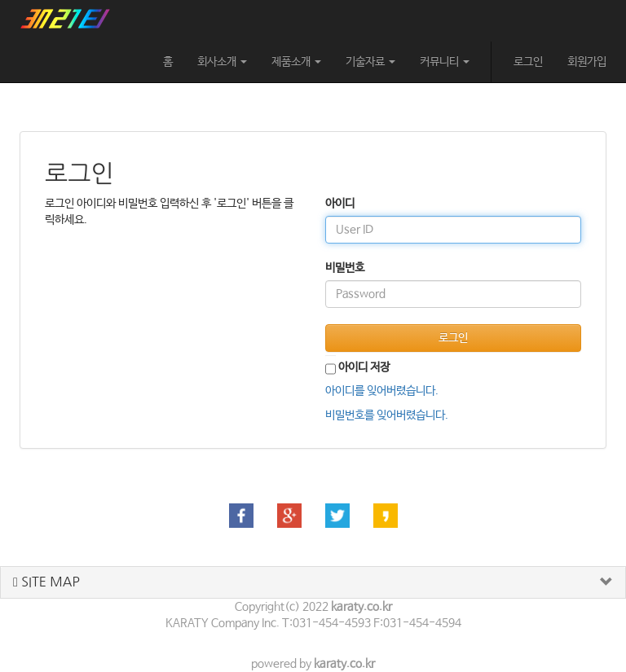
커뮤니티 (445, 62)
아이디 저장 (364, 367)
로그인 (528, 62)
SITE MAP (46, 582)
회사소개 (222, 62)
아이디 (340, 204)
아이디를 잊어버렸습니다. (382, 391)
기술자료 (370, 62)
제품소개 (296, 62)
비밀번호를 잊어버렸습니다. (387, 415)
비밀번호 (345, 268)
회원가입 (587, 62)
